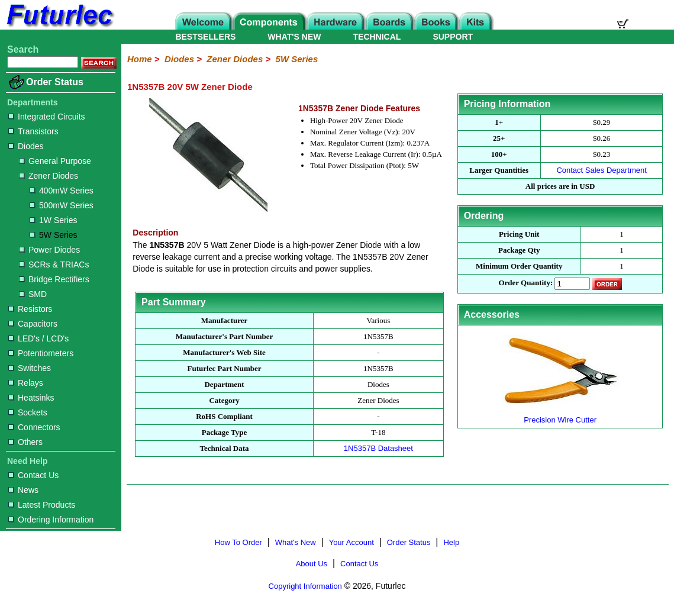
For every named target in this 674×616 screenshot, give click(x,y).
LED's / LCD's (38, 338)
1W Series (54, 220)
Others (25, 442)
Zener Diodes (49, 176)
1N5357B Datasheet (378, 448)
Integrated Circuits (47, 117)
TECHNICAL (377, 37)
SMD (33, 294)
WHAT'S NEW (294, 37)
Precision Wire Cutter (560, 415)
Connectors (34, 427)
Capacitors (33, 324)
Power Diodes (49, 250)
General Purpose (55, 161)
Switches (30, 368)
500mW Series (62, 205)
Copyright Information (305, 586)
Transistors (33, 131)
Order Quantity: (525, 283)
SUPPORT (453, 37)
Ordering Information (51, 520)
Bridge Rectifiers (54, 279)
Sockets (28, 412)
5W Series (54, 235)
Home (140, 59)
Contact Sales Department (601, 170)
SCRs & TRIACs (54, 265)
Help (451, 542)
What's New (296, 542)
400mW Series (62, 191)
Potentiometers (41, 353)
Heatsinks (31, 398)
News (23, 490)
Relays (26, 383)
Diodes (26, 146)
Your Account (351, 542)
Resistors (30, 309)
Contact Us (33, 475)
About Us (312, 564)
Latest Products (42, 505)
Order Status (55, 82)
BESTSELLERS (205, 37)
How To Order (238, 542)
